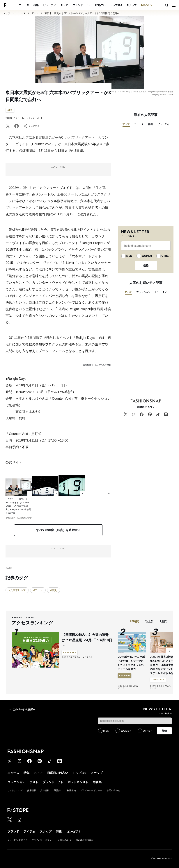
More (147, 5)
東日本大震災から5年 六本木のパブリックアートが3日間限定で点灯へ (82, 13)
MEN (129, 256)
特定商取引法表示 (85, 840)
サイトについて (15, 790)
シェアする (31, 126)
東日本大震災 (74, 144)
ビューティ (49, 5)
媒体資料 (45, 790)
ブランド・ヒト (81, 5)
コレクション (16, 782)
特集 (36, 5)
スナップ (132, 5)
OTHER (166, 256)
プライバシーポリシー (91, 790)
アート (35, 13)
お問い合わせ (113, 790)
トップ (7, 13)
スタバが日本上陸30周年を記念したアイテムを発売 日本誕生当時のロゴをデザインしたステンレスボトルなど (163, 665)
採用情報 (32, 790)
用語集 (97, 782)
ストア (64, 5)
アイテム (29, 832)
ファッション (143, 292)
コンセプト (74, 832)
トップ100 (116, 5)
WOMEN (147, 256)
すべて (126, 124)
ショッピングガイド (17, 840)
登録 (146, 266)
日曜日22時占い (58, 773)
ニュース (24, 5)
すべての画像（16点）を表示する (59, 530)
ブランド (13, 832)
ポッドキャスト (78, 782)
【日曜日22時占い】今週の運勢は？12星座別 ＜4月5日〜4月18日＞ (87, 640)
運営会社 (58, 790)
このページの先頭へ (22, 709)
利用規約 (71, 790)
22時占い (100, 5)
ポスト (34, 782)
